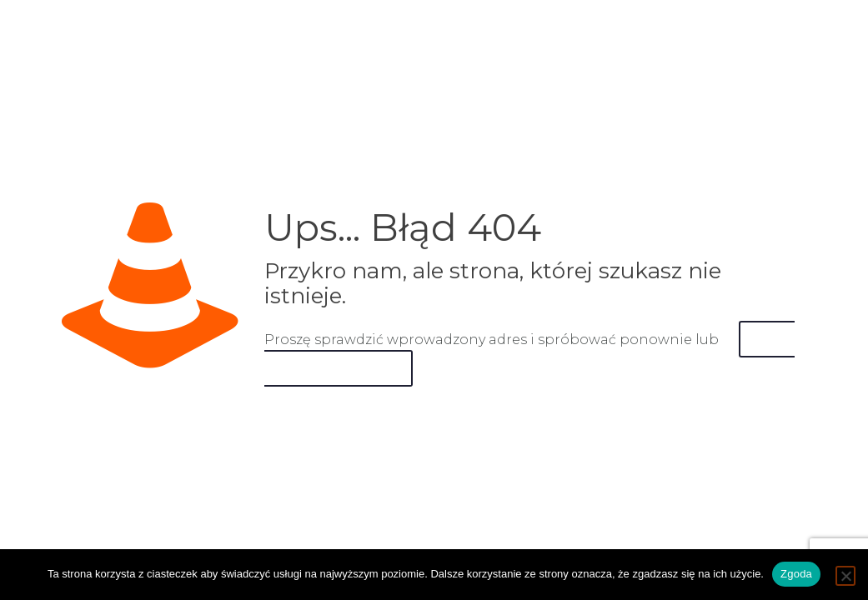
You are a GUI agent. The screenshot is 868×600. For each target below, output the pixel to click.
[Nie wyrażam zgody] (845, 576)
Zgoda (796, 574)
